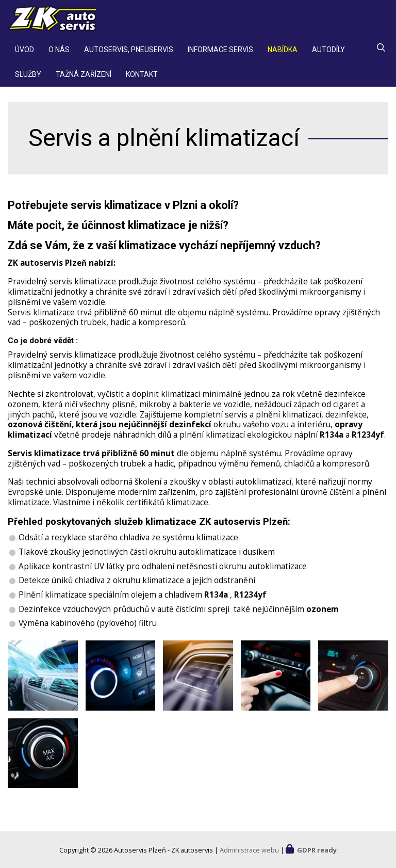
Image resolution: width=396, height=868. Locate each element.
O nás (59, 54)
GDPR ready (317, 850)
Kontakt (142, 78)
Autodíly (328, 54)
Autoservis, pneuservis (129, 54)
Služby (28, 78)
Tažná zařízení (84, 78)
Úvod (24, 54)
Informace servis (220, 54)
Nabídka (283, 54)
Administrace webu (249, 850)
